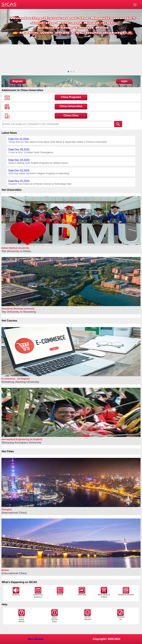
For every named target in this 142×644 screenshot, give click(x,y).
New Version (35, 639)
